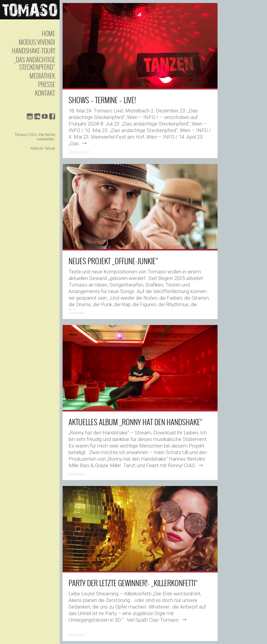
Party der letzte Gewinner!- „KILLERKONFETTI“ (133, 583)
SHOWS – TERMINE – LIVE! (102, 100)
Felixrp (50, 148)
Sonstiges (76, 313)
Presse (47, 84)
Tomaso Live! (79, 152)
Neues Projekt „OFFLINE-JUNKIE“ (113, 261)
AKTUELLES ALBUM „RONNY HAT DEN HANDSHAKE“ (136, 422)
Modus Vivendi (37, 42)
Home (48, 33)
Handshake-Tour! (34, 51)
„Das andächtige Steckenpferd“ (34, 63)
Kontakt (45, 93)
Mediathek (42, 76)
